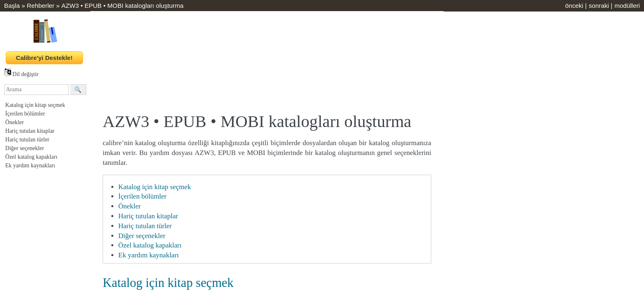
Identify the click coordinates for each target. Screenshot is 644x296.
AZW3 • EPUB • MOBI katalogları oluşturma (122, 6)
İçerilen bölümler (25, 114)
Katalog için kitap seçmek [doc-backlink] (168, 283)
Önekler (15, 122)
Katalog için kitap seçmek (35, 105)
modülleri (627, 6)
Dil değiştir (21, 74)
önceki (574, 6)
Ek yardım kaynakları (30, 165)
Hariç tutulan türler (27, 140)
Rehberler (40, 6)
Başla (12, 6)
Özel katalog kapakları (31, 157)
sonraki (599, 6)
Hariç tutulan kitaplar (30, 131)
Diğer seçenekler (25, 148)
